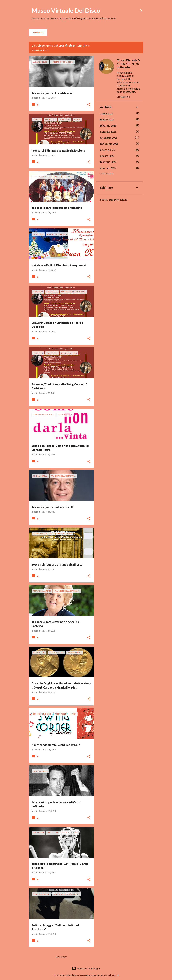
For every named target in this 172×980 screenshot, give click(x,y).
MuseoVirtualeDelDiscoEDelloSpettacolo (128, 64)
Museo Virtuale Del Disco (66, 10)
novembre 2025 (109, 144)
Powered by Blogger (86, 968)
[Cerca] (141, 11)
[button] (89, 105)
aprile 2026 (107, 114)
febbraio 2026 (108, 126)
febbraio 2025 (108, 162)
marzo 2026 (107, 120)
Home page (39, 33)
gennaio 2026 (108, 132)
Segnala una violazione (114, 200)
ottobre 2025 (107, 150)
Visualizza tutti (40, 50)
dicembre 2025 (109, 138)
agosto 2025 (107, 156)
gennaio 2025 (108, 168)
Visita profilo (123, 97)
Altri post (61, 957)
